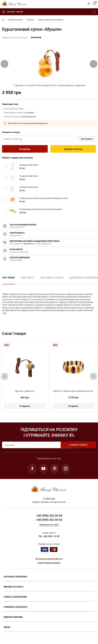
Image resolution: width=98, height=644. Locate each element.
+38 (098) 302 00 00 (49, 516)
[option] (28, 280)
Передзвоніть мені (49, 525)
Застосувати (86, 139)
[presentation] (4, 64)
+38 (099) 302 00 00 (49, 520)
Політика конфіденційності (49, 559)
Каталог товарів (12, 12)
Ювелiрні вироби (16, 20)
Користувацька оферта (49, 563)
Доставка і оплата (52, 278)
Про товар (8, 278)
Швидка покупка (73, 149)
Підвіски (31, 20)
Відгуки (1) (28, 278)
